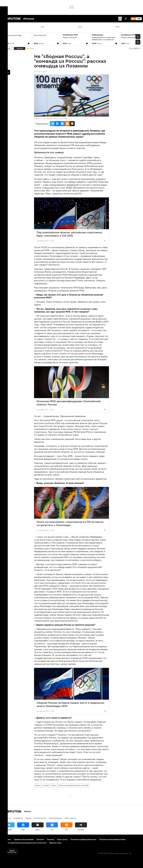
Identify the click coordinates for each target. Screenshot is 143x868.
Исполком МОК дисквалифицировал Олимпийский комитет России (69, 403)
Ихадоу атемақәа (70, 37)
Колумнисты (40, 818)
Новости (38, 785)
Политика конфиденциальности (83, 839)
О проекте (7, 839)
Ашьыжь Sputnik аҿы (13, 35)
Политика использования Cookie (112, 839)
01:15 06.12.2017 (40, 71)
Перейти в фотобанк (61, 118)
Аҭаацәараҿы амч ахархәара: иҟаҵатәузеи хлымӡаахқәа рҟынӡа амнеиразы (104, 40)
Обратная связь (55, 843)
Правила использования (24, 839)
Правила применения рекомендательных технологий (24, 843)
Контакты (40, 839)
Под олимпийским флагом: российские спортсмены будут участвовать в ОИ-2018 (69, 234)
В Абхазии (18, 818)
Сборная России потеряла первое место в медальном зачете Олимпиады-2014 (70, 704)
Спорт (54, 785)
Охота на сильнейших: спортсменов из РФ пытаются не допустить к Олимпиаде (70, 523)
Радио (28, 818)
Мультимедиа (55, 818)
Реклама (51, 839)
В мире (46, 785)
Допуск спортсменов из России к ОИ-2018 (74, 785)
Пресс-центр (70, 818)
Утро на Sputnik (40, 35)
